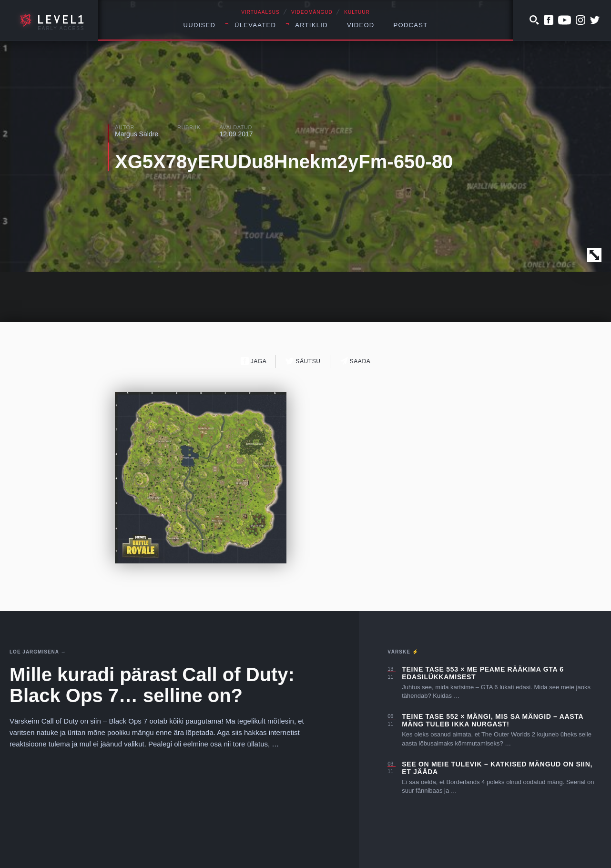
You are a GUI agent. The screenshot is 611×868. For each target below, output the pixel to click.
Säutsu (303, 361)
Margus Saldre (137, 134)
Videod (361, 25)
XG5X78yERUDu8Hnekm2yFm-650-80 (284, 162)
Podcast (411, 25)
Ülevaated (255, 25)
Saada (355, 361)
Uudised (200, 25)
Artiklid (311, 25)
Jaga (254, 361)
